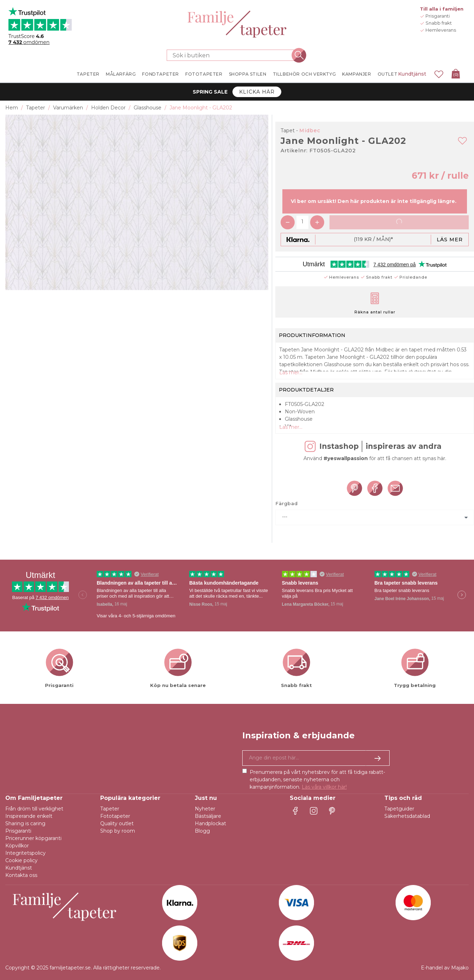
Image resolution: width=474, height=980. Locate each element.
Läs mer (450, 240)
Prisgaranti (18, 831)
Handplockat (210, 823)
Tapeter (110, 809)
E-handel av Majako (445, 968)
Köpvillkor (17, 846)
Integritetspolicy (25, 853)
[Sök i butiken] (233, 55)
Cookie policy (21, 860)
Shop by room (118, 831)
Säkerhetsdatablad (407, 816)
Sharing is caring (25, 823)
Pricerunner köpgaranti (33, 838)
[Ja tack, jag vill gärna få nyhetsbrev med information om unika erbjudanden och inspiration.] (316, 758)
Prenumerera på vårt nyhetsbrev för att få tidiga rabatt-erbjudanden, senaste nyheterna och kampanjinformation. (317, 779)
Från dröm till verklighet (34, 809)
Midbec (310, 131)
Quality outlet (117, 823)
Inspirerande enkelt (29, 816)
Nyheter (205, 809)
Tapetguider (399, 809)
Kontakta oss (21, 875)
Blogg (202, 831)
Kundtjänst (412, 74)
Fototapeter (115, 816)
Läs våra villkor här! (324, 787)
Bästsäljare (208, 816)
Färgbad (287, 503)
